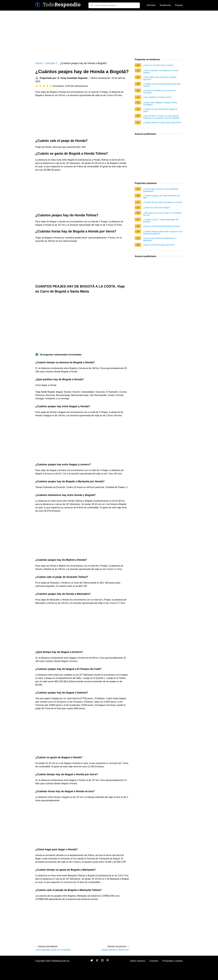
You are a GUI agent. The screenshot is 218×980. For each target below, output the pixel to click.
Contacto (154, 961)
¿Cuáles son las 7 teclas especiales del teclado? (161, 221)
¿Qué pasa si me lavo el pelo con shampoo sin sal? (162, 214)
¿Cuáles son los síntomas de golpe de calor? (160, 110)
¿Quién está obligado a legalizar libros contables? (160, 104)
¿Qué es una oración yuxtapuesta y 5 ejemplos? (160, 239)
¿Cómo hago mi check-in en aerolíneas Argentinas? (161, 190)
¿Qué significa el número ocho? (157, 97)
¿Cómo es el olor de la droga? (157, 208)
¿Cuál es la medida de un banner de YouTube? (159, 92)
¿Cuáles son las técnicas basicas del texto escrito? (162, 85)
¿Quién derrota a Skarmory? (115, 950)
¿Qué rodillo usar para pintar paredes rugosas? (160, 78)
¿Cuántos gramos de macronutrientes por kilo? (162, 197)
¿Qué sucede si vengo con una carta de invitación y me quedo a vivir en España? (161, 117)
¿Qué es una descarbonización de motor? (162, 226)
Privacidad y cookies (173, 961)
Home (39, 63)
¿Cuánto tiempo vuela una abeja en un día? (163, 202)
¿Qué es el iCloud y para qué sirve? (159, 245)
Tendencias (165, 5)
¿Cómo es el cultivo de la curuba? (158, 65)
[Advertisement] (109, 34)
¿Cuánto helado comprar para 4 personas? (162, 122)
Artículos (151, 5)
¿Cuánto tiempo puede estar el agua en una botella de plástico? (163, 233)
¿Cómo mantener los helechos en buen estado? (161, 72)
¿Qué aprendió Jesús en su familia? (53, 950)
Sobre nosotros (138, 961)
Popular (179, 5)
